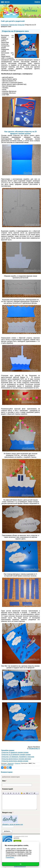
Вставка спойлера (34, 793)
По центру (16, 793)
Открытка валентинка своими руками (15, 761)
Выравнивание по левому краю (14, 793)
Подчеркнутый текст (8, 793)
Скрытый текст (27, 793)
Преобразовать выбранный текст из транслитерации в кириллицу (32, 793)
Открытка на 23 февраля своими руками (16, 755)
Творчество (11, 763)
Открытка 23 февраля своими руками (15, 752)
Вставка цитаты (30, 793)
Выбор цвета (24, 793)
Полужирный (3, 793)
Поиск (37, 2)
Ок (20, 864)
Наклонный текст (6, 793)
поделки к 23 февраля (7, 765)
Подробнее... (10, 857)
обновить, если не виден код (13, 824)
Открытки (18, 763)
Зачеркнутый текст (11, 793)
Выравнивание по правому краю (19, 793)
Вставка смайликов (22, 793)
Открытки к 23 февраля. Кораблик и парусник (18, 757)
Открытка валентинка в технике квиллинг (16, 759)
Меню (5, 2)
